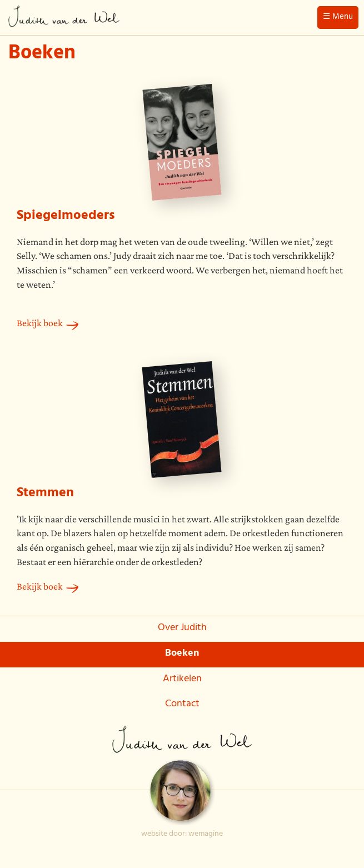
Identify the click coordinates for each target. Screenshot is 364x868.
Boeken (182, 654)
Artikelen (182, 680)
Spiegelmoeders (66, 217)
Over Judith (182, 628)
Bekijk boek (40, 323)
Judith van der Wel (64, 19)
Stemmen (45, 494)
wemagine (206, 834)
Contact (182, 705)
